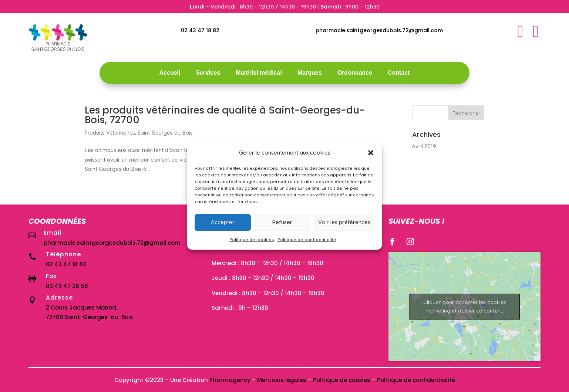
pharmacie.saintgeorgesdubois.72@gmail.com (379, 30)
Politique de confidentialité (307, 239)
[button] (371, 153)
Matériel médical (259, 73)
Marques (310, 73)
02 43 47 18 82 (200, 30)
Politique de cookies (252, 239)
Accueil (170, 73)
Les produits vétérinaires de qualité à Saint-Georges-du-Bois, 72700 (225, 115)
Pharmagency (230, 380)
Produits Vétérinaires (110, 133)
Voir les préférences (344, 222)
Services (208, 73)
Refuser (282, 222)
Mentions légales (282, 380)
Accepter (223, 222)
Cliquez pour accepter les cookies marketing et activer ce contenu (465, 306)
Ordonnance (355, 73)
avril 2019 (424, 146)
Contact (399, 73)
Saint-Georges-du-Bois (165, 133)
